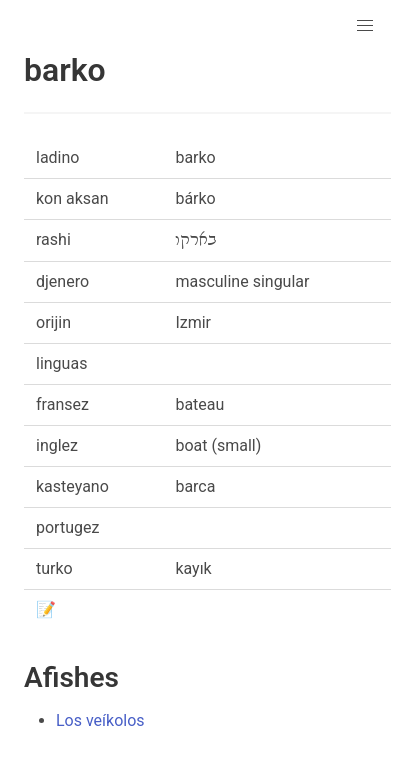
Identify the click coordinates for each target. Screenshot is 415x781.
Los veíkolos (100, 720)
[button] (365, 26)
